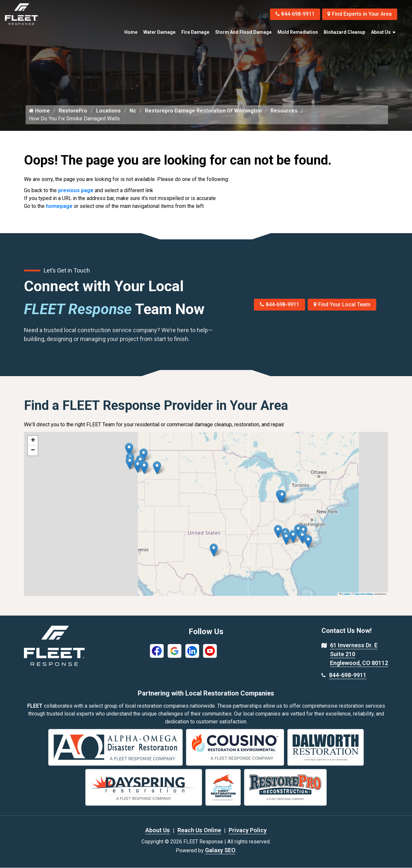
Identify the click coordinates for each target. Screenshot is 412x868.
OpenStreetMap (364, 594)
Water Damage (159, 32)
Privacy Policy (248, 830)
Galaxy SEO (220, 850)
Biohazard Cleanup (344, 32)
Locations (108, 111)
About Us (381, 32)
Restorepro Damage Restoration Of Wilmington (203, 111)
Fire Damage (195, 32)
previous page (76, 191)
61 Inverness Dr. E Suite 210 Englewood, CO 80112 (359, 654)
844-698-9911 (293, 14)
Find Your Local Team (342, 305)
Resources (284, 111)
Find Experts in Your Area (359, 14)
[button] (157, 468)
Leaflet (345, 594)
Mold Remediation (298, 32)
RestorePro (73, 111)
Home (131, 32)
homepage (59, 206)
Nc (133, 111)
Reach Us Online (199, 830)
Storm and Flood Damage (243, 32)
